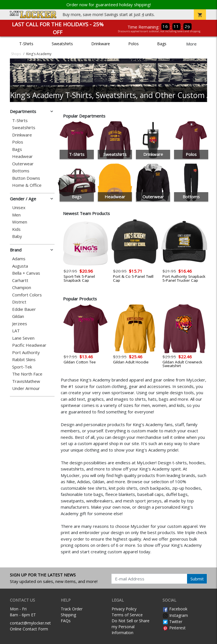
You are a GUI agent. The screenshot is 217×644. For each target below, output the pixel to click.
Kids (16, 229)
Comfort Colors (27, 295)
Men (16, 215)
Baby (17, 236)
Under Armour (26, 388)
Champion (22, 288)
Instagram (175, 615)
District (19, 302)
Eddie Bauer (24, 309)
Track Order (72, 609)
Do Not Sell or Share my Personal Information (131, 627)
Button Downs (26, 178)
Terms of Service (127, 615)
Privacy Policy (124, 609)
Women (20, 222)
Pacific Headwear (29, 345)
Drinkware (101, 44)
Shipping (68, 615)
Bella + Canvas (26, 273)
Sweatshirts (62, 44)
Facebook (175, 609)
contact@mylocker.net (30, 623)
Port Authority (26, 353)
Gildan (18, 316)
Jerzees (20, 324)
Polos (134, 44)
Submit (197, 579)
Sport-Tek (22, 367)
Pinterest (174, 628)
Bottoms (21, 171)
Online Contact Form (29, 629)
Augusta (20, 266)
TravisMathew (26, 381)
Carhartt (20, 280)
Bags (162, 44)
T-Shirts (26, 44)
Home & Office (27, 185)
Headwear (22, 156)
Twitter (172, 622)
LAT (16, 331)
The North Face (27, 374)
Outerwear (23, 164)
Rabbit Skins (24, 360)
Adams (19, 259)
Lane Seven (23, 338)
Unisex (19, 208)
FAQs (66, 621)
